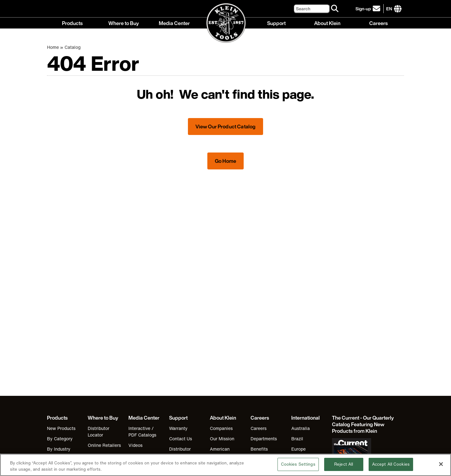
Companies (221, 428)
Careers (378, 23)
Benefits (259, 449)
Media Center (174, 23)
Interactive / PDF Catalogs (142, 432)
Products (72, 23)
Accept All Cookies (391, 469)
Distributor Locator (98, 432)
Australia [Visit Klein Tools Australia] (301, 428)
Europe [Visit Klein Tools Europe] (298, 449)
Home (53, 47)
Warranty (178, 428)
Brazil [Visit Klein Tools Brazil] (297, 439)
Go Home (225, 161)
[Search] (312, 9)
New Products (61, 428)
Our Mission (222, 439)
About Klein (327, 23)
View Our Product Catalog (226, 127)
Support (276, 23)
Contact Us (181, 439)
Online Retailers (104, 445)
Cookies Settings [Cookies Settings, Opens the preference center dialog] (298, 469)
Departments (264, 439)
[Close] (441, 469)
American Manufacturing (225, 452)
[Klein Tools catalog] (363, 424)
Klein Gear (99, 455)
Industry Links (143, 455)
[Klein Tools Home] (226, 23)
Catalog (73, 47)
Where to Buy (124, 23)
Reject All (344, 469)
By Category (60, 439)
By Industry (59, 449)
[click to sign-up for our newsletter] (369, 9)
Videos (135, 445)
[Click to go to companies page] (389, 9)
